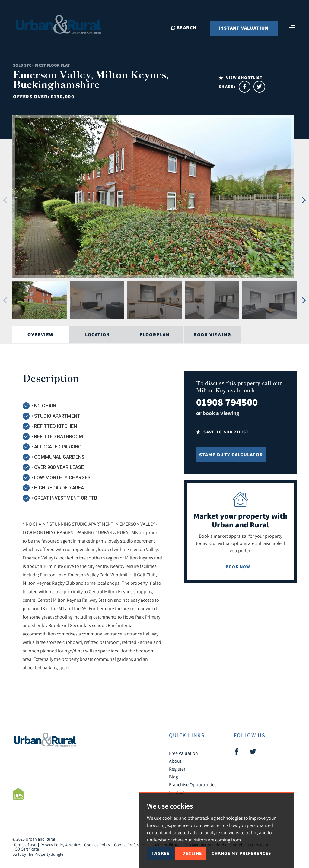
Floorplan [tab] (155, 335)
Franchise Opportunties (193, 784)
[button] (5, 200)
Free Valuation (183, 753)
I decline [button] (191, 853)
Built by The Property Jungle (38, 854)
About (175, 761)
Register (177, 769)
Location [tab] (98, 335)
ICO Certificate (26, 849)
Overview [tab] (41, 335)
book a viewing (221, 413)
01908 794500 (227, 402)
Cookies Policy (97, 845)
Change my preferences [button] (241, 853)
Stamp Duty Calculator (231, 455)
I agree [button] (160, 853)
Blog (174, 777)
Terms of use (25, 845)
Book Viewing (212, 335)
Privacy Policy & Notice (60, 845)
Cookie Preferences (131, 845)
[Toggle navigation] (292, 27)
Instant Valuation (244, 28)
